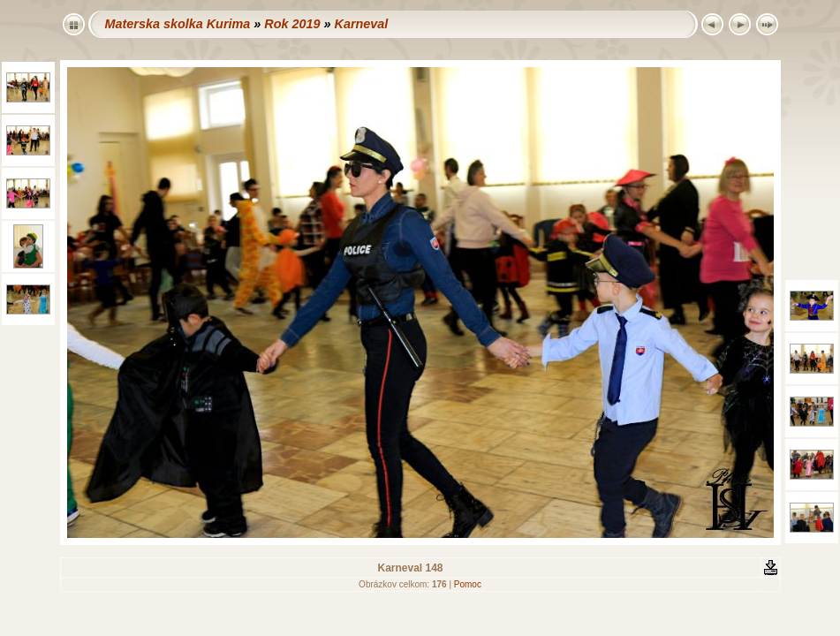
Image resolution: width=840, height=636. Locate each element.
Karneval (361, 24)
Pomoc (468, 584)
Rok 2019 (292, 24)
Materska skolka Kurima (178, 24)
